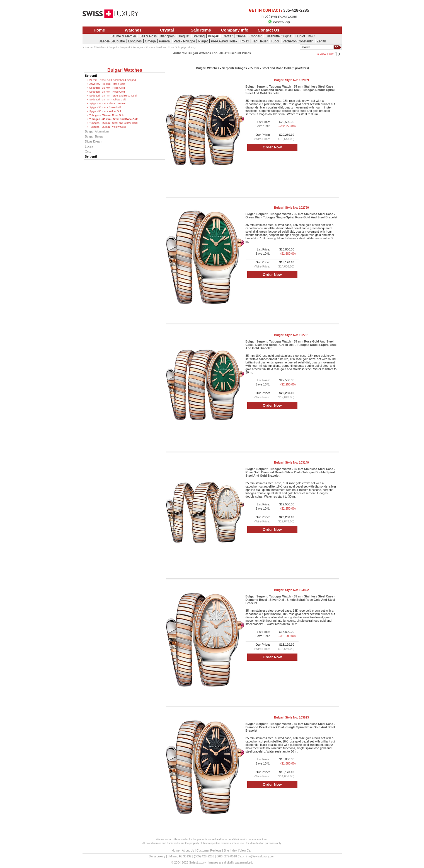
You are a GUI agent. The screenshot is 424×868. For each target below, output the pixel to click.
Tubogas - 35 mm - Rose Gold (107, 115)
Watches (133, 30)
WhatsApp (279, 22)
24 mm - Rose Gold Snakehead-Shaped (113, 80)
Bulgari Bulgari (95, 136)
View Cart (246, 850)
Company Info (235, 30)
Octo (88, 151)
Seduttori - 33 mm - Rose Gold (107, 88)
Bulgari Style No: (291, 80)
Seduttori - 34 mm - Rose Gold (107, 92)
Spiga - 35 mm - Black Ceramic (108, 103)
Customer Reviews (209, 850)
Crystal (167, 30)
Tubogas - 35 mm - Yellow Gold (108, 127)
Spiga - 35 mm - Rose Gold (105, 107)
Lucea (89, 146)
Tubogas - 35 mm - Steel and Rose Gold (114, 119)
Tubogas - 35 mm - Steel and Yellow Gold (114, 123)
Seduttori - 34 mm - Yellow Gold (108, 100)
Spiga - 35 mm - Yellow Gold (106, 111)
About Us (188, 850)
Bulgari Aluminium (97, 131)
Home (99, 30)
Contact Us (268, 30)
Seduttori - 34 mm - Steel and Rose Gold (113, 96)
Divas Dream (94, 141)
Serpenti (91, 76)
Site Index (230, 850)
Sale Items (201, 30)
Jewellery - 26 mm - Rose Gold (107, 84)
